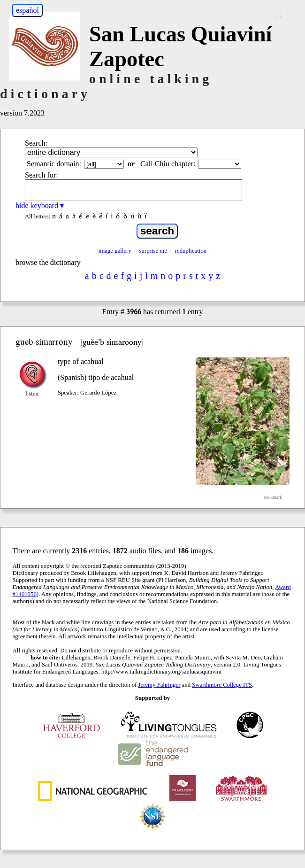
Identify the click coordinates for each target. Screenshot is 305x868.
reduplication (191, 251)
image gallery (115, 251)
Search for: (42, 175)
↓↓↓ (296, 14)
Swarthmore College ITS (222, 685)
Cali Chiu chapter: (168, 164)
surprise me (153, 251)
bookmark (273, 497)
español (27, 10)
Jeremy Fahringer (160, 685)
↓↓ (279, 14)
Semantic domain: (54, 164)
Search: (36, 143)
